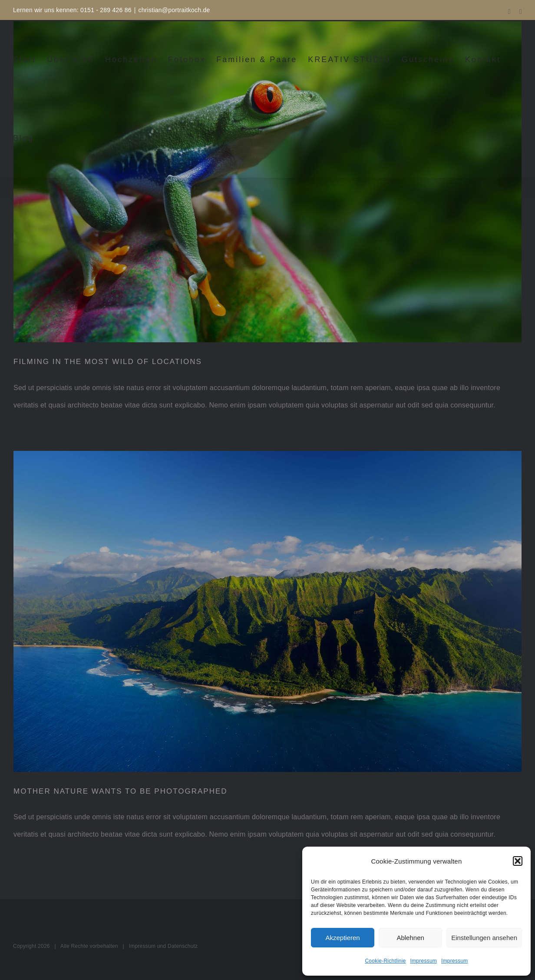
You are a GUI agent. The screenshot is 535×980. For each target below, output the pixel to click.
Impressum (424, 961)
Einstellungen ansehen (484, 938)
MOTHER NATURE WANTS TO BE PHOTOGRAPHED (121, 791)
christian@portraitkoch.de (174, 10)
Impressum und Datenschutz (163, 946)
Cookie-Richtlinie (385, 961)
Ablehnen (410, 938)
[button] (518, 861)
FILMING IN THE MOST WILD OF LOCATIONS (108, 362)
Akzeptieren (342, 938)
